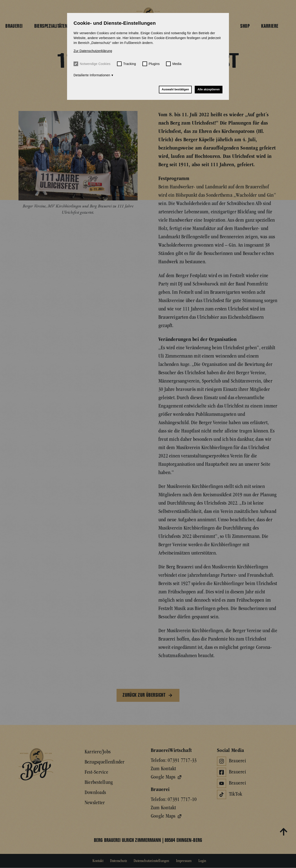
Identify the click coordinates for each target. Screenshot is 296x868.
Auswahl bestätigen (175, 89)
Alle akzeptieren (209, 89)
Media (174, 64)
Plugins (151, 64)
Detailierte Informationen (92, 75)
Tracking (126, 64)
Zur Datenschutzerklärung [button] (93, 51)
